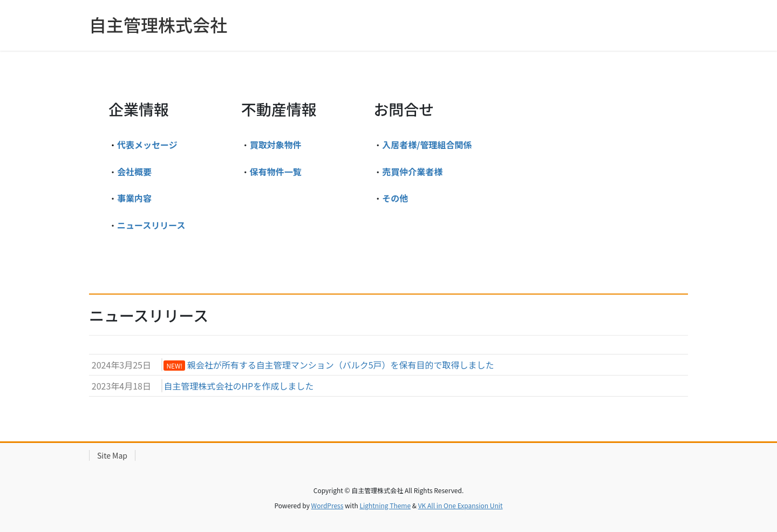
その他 (395, 198)
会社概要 (134, 172)
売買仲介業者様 (412, 172)
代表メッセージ (147, 145)
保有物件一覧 (276, 172)
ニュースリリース (151, 225)
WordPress (328, 505)
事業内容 (134, 198)
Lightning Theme (385, 505)
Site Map (112, 455)
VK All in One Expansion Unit (461, 505)
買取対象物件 (276, 145)
